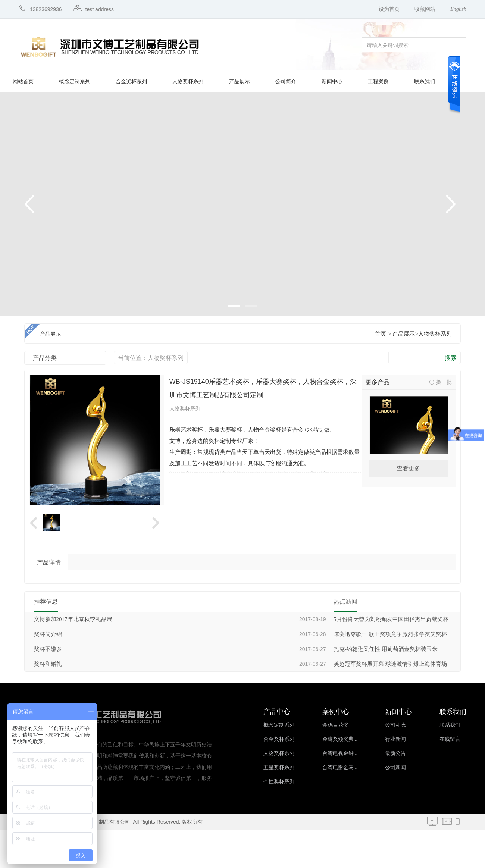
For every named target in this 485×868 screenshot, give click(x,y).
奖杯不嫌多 (48, 649)
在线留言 (450, 739)
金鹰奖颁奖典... (340, 739)
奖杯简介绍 (48, 634)
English (458, 9)
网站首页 (23, 82)
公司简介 (286, 82)
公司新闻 (395, 767)
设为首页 (389, 9)
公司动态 (395, 725)
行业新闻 (395, 739)
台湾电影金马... (340, 767)
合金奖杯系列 (131, 82)
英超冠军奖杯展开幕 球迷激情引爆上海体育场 (390, 664)
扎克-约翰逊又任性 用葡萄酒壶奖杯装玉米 (386, 649)
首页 (381, 334)
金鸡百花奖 (335, 725)
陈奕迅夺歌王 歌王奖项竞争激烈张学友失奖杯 (390, 634)
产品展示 (240, 82)
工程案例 (378, 82)
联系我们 (425, 82)
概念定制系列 (75, 82)
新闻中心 (332, 82)
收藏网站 (425, 9)
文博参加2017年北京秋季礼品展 (73, 619)
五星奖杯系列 (279, 767)
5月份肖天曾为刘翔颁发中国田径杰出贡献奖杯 (391, 619)
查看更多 (409, 468)
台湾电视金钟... (340, 753)
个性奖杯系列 (279, 782)
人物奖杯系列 (188, 82)
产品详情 (49, 562)
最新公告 (395, 753)
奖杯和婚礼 (48, 664)
